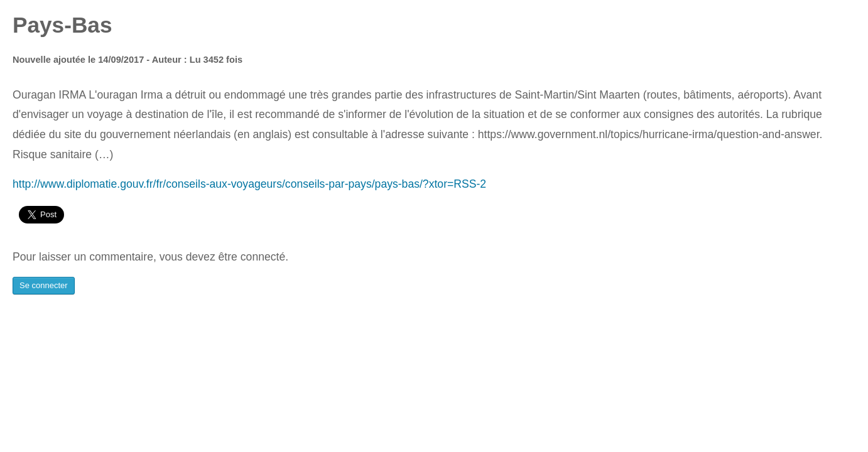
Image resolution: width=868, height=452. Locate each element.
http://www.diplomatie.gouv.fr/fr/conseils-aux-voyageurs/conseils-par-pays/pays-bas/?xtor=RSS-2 (249, 184)
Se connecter (44, 285)
